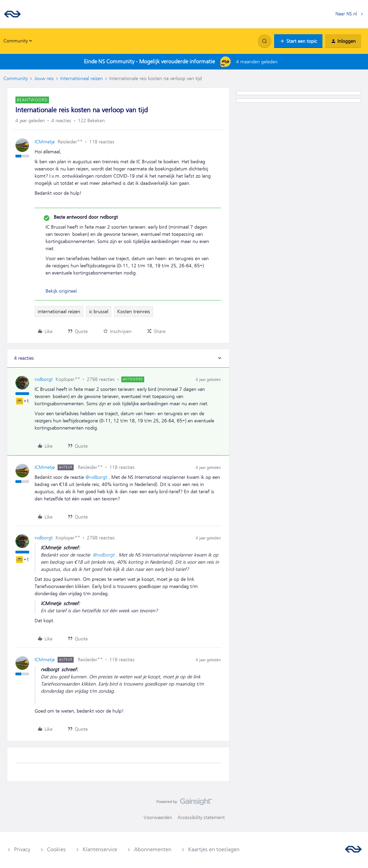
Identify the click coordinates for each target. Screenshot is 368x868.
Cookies (56, 850)
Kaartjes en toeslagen (214, 850)
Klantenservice (100, 850)
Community (16, 78)
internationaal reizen (59, 311)
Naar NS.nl (346, 14)
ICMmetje (45, 142)
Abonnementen (153, 850)
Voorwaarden (158, 817)
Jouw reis (44, 78)
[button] (298, 41)
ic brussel (99, 311)
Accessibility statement (201, 817)
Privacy (22, 850)
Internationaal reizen (82, 78)
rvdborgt (44, 379)
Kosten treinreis (134, 311)
